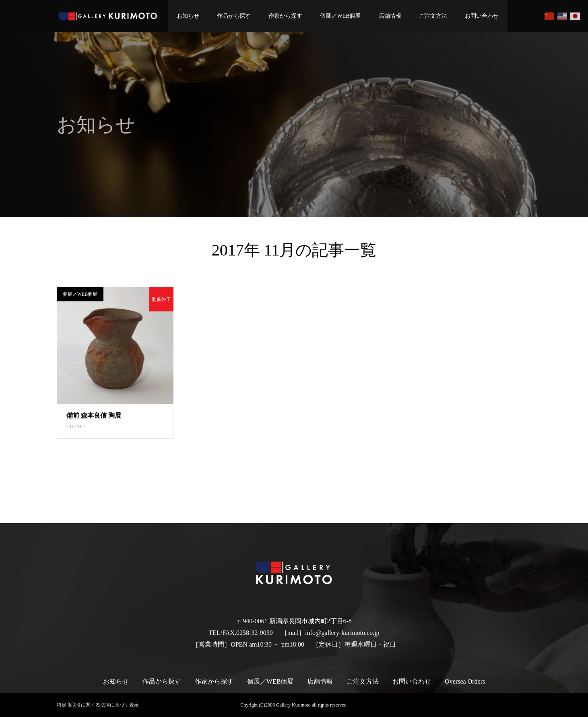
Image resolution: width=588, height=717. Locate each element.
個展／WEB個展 (340, 16)
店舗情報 (390, 16)
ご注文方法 (433, 16)
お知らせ (188, 16)
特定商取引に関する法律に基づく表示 (98, 705)
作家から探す (285, 16)
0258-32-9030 (255, 633)
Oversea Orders (465, 681)
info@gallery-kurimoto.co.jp (342, 633)
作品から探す (234, 16)
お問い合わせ (482, 16)
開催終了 (161, 299)
